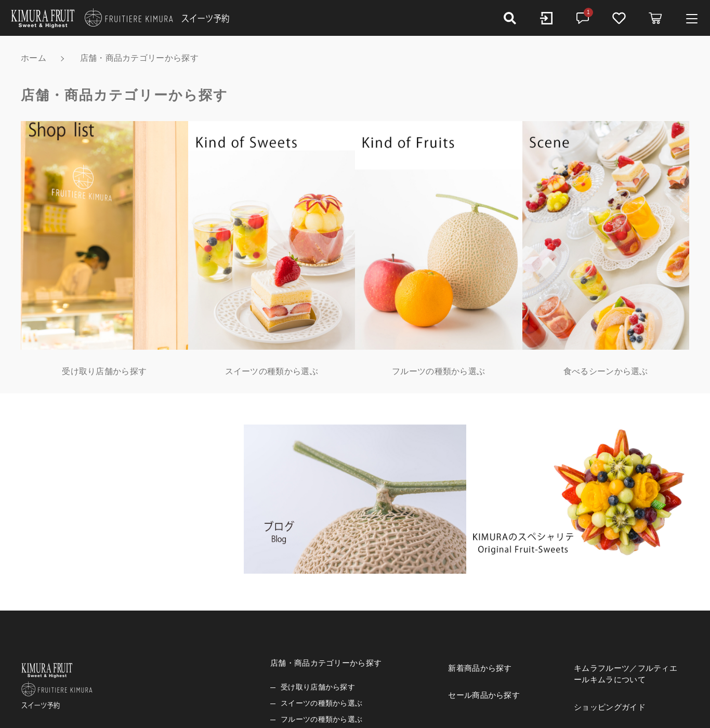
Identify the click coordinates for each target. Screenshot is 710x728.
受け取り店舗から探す (318, 687)
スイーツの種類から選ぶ (321, 703)
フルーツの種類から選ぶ (321, 719)
